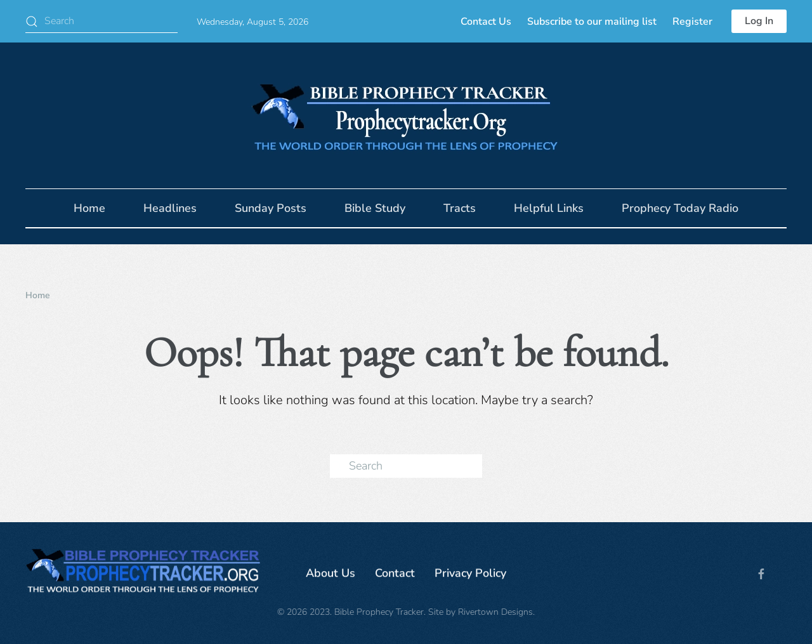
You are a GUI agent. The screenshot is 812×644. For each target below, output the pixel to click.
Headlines (170, 208)
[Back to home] (406, 115)
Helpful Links (549, 208)
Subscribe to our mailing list (592, 22)
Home (89, 208)
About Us (331, 575)
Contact (395, 575)
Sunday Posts (271, 208)
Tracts (460, 208)
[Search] (101, 21)
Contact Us (486, 22)
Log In (759, 21)
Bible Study (375, 208)
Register (692, 22)
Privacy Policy (470, 575)
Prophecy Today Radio (680, 208)
